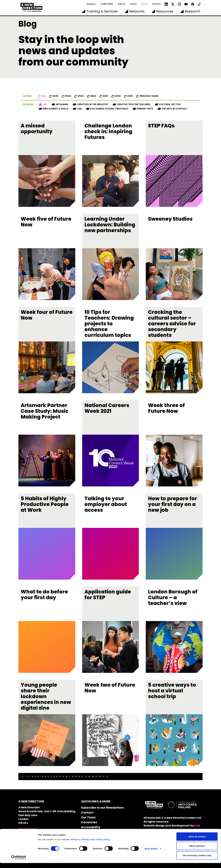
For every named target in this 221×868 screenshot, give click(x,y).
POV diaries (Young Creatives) (107, 109)
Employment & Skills (54, 109)
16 (66, 776)
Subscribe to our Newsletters (102, 808)
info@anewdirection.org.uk (37, 833)
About (122, 4)
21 (83, 776)
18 (73, 776)
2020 (116, 96)
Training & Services (102, 11)
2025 (54, 96)
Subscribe (107, 4)
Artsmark (60, 104)
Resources (165, 11)
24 (93, 776)
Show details (151, 854)
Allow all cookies (197, 841)
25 (96, 776)
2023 (79, 96)
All (42, 96)
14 (60, 776)
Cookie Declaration (95, 832)
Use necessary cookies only (197, 860)
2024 (66, 96)
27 (103, 776)
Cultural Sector (168, 104)
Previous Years (147, 96)
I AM (77, 109)
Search (91, 4)
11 (51, 776)
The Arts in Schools (172, 109)
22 (86, 776)
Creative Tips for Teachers (132, 104)
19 (76, 776)
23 (89, 776)
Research (193, 11)
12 (54, 776)
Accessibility (91, 827)
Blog (144, 4)
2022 (92, 96)
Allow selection (197, 851)
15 (63, 776)
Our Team (88, 817)
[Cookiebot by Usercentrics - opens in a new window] (19, 862)
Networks (137, 11)
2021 (104, 96)
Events (156, 4)
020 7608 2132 (28, 829)
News (133, 4)
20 (79, 776)
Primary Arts (143, 109)
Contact (87, 812)
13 (57, 776)
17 (70, 776)
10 (48, 776)
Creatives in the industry (91, 104)
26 (100, 776)
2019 (128, 96)
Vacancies (89, 822)
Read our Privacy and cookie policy (90, 844)
